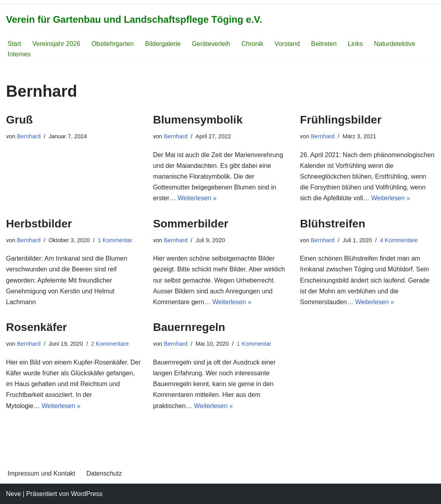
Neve (13, 494)
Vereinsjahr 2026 (56, 44)
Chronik (252, 44)
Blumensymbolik (198, 120)
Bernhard (29, 136)
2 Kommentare (110, 344)
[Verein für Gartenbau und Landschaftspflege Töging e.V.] (134, 20)
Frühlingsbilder (341, 120)
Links (355, 44)
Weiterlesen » (197, 198)
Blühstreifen (332, 224)
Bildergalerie (163, 44)
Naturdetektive (394, 44)
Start (14, 44)
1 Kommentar (115, 240)
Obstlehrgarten (113, 44)
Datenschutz (104, 473)
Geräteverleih (211, 44)
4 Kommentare (399, 240)
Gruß (19, 120)
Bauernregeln (189, 327)
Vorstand (287, 44)
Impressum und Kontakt (41, 473)
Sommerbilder (191, 224)
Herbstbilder (39, 224)
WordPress (87, 494)
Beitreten (324, 44)
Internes (19, 54)
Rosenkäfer (37, 327)
